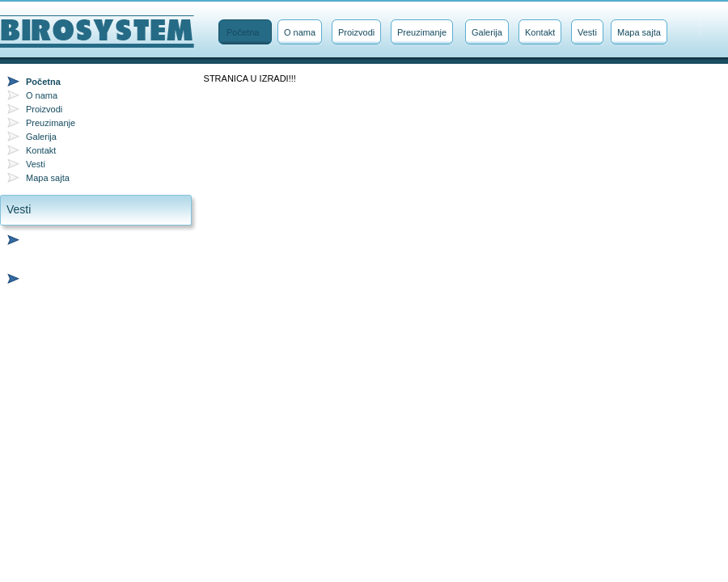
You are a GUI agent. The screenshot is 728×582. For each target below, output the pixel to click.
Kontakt (540, 32)
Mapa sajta (639, 32)
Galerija (487, 32)
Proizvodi (356, 32)
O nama (300, 32)
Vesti (587, 32)
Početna (243, 32)
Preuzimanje (422, 32)
